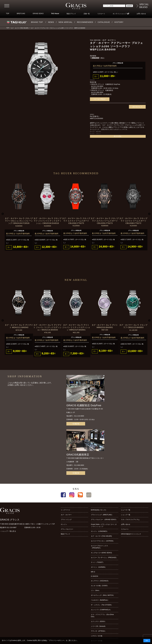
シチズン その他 (97, 636)
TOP (8, 14)
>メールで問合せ (100, 99)
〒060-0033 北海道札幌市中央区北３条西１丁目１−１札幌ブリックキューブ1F (27, 524)
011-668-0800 (98, 92)
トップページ (65, 510)
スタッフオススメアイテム (130, 520)
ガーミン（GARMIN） (99, 567)
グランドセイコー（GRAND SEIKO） (104, 520)
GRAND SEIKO (38, 14)
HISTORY (119, 22)
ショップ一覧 (126, 515)
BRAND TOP (37, 22)
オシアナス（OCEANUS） (100, 581)
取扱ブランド (71, 14)
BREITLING (21, 14)
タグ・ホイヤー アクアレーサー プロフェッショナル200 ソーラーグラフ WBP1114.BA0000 (58, 28)
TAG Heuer (55, 14)
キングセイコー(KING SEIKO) (101, 553)
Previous (3, 214)
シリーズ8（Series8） (99, 626)
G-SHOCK (95, 576)
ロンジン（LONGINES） (100, 531)
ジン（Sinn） (96, 590)
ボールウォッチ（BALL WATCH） (103, 595)
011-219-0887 (12, 528)
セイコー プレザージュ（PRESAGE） (104, 558)
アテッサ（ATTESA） (99, 631)
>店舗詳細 (76, 424)
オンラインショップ (120, 14)
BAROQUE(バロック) (98, 510)
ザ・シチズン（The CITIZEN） (102, 605)
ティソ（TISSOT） (98, 562)
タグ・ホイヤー (66, 515)
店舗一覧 (87, 14)
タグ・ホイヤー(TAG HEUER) (20, 28)
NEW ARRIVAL (65, 22)
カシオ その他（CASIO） (100, 586)
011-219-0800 (98, 86)
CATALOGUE (104, 22)
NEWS (51, 22)
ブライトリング (66, 520)
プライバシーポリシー (57, 640)
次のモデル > (137, 107)
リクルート (101, 14)
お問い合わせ (141, 14)
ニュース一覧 (126, 510)
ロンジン (64, 524)
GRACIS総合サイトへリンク (131, 534)
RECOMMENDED (85, 22)
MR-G (93, 572)
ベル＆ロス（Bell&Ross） (100, 600)
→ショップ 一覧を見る (8, 531)
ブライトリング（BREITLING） (102, 515)
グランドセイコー (67, 529)
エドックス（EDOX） (99, 621)
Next (149, 214)
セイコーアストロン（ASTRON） (103, 541)
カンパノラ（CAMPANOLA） (101, 610)
